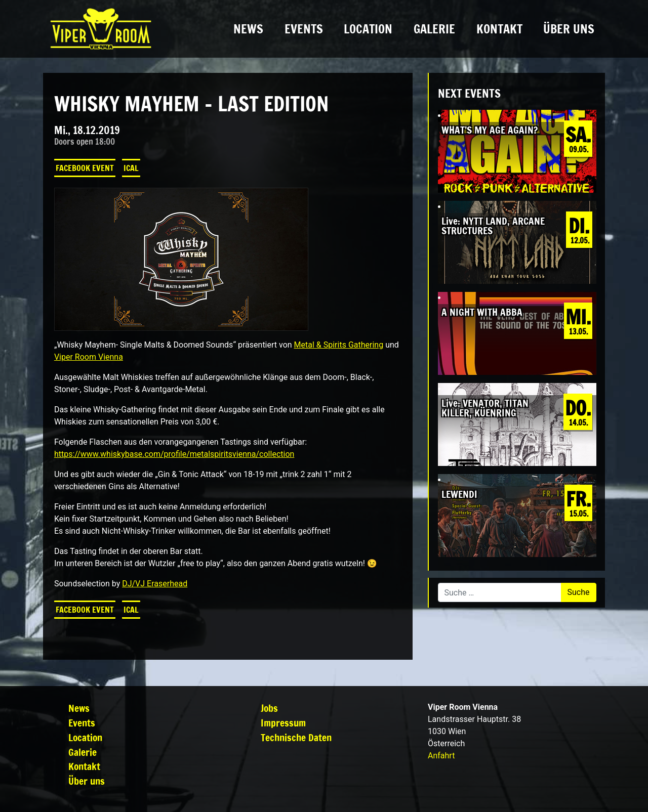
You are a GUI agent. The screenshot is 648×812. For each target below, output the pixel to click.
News (248, 29)
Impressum (283, 723)
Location (368, 29)
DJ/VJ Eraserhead (155, 584)
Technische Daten (296, 737)
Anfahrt (441, 756)
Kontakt (499, 29)
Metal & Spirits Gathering (339, 345)
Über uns (569, 29)
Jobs (269, 708)
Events (304, 29)
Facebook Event (85, 168)
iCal (131, 168)
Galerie (434, 29)
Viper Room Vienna (89, 357)
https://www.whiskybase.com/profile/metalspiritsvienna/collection (174, 454)
